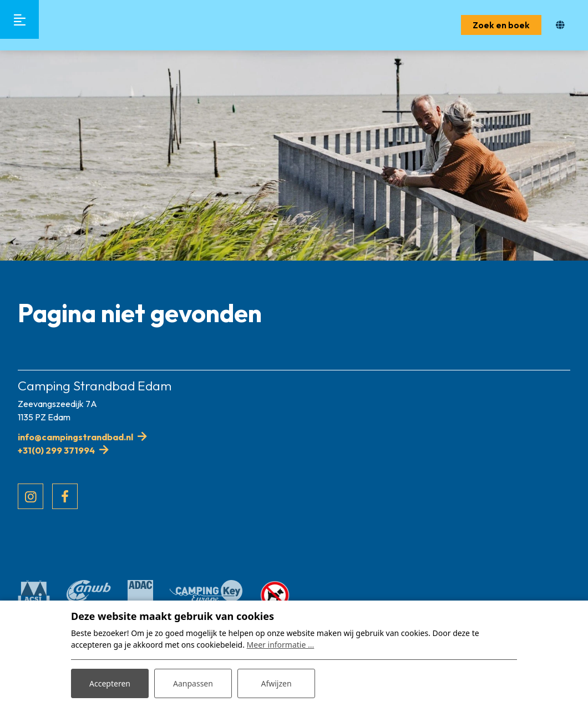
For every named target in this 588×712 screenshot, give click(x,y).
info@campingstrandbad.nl (75, 437)
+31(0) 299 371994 (56, 450)
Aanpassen (193, 683)
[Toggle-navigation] (19, 19)
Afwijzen (276, 683)
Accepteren (110, 683)
